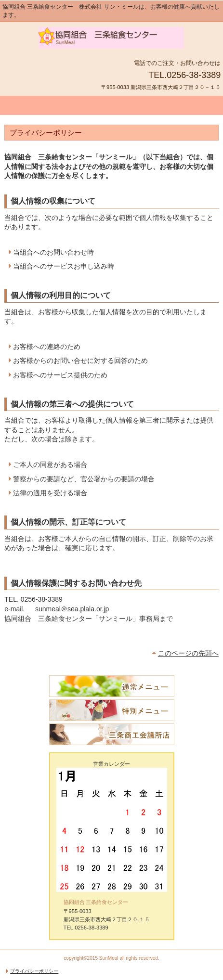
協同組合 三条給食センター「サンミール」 (112, 39)
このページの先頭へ (188, 653)
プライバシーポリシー (34, 971)
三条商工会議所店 (112, 734)
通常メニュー (112, 686)
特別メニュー (112, 710)
